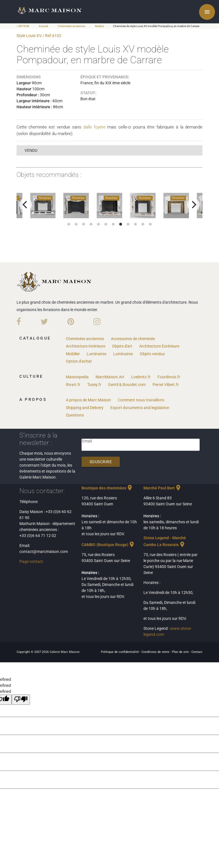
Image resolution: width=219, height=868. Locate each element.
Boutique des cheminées (107, 488)
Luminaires (97, 354)
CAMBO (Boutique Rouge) (108, 545)
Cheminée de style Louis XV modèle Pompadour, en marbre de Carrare (156, 26)
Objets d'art (122, 346)
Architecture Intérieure (86, 346)
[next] (193, 205)
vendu (31, 150)
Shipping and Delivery (85, 408)
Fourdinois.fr (169, 377)
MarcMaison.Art (110, 377)
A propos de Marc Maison (88, 400)
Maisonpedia (77, 377)
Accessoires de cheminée (133, 339)
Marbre (99, 26)
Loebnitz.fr (141, 377)
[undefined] (21, 700)
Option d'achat (79, 361)
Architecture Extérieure (159, 346)
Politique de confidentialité (120, 652)
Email (87, 441)
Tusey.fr (94, 385)
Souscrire (101, 462)
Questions (75, 415)
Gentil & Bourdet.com (127, 385)
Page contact (31, 561)
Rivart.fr (73, 385)
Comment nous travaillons (141, 400)
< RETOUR (23, 26)
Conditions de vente (156, 652)
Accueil (43, 26)
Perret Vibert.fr (166, 385)
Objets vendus (152, 354)
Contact (197, 652)
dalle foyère (94, 127)
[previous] (26, 205)
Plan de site (181, 652)
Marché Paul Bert (163, 488)
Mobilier (73, 354)
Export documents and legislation (140, 408)
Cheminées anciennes (71, 26)
